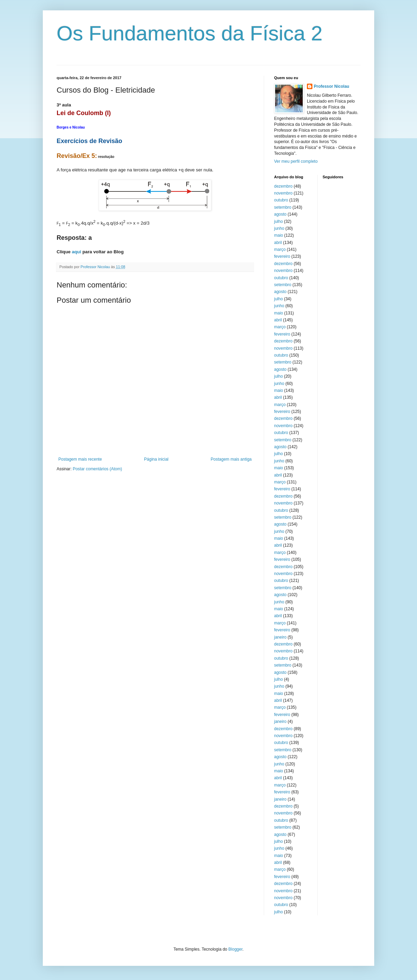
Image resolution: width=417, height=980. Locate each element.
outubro (281, 200)
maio (279, 235)
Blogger (236, 949)
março (280, 249)
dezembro (283, 186)
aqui (76, 252)
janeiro (280, 637)
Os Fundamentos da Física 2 (190, 33)
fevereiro (282, 256)
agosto (280, 214)
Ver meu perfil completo (296, 161)
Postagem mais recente (80, 459)
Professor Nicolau (332, 86)
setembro (283, 207)
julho (278, 222)
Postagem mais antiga (231, 459)
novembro (283, 193)
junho (279, 228)
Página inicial (156, 459)
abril (278, 243)
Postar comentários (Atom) (98, 469)
